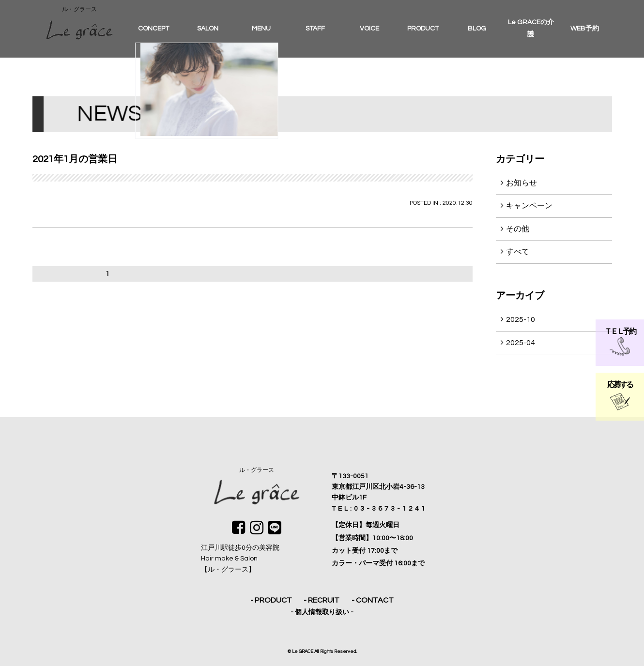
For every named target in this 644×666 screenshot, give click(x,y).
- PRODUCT (271, 600)
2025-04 (521, 343)
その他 (518, 229)
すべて (518, 252)
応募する (620, 396)
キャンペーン (529, 206)
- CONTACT (373, 600)
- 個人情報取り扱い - (322, 612)
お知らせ (521, 183)
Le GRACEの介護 (531, 29)
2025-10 (521, 319)
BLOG (477, 29)
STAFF (315, 29)
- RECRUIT (322, 600)
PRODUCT (423, 29)
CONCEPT (153, 29)
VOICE (369, 29)
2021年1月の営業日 (75, 159)
